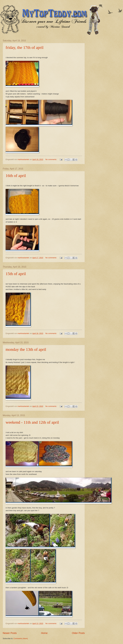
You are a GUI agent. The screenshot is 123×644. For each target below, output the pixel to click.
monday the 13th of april (26, 349)
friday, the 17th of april (25, 47)
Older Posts (78, 633)
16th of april (16, 176)
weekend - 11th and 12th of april (32, 422)
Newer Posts (10, 633)
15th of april (16, 274)
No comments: (51, 159)
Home (44, 633)
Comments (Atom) (21, 638)
